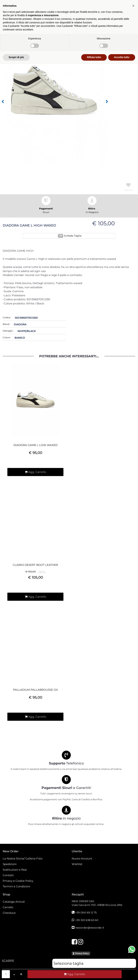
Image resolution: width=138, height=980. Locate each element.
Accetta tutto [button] (122, 973)
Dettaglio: (8, 331)
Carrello (8, 907)
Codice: (7, 317)
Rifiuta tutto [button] (94, 973)
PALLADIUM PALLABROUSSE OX (35, 690)
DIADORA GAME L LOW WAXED (35, 445)
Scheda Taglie (73, 236)
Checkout (9, 913)
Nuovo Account (82, 858)
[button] (3, 102)
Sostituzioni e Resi (15, 870)
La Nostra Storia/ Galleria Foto (23, 858)
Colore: (7, 337)
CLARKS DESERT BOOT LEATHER (35, 565)
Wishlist (77, 864)
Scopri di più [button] (16, 973)
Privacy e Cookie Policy (18, 881)
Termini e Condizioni (16, 886)
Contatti (8, 875)
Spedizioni (10, 864)
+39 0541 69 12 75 (86, 913)
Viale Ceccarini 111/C (97, 905)
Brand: (6, 324)
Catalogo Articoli (14, 902)
